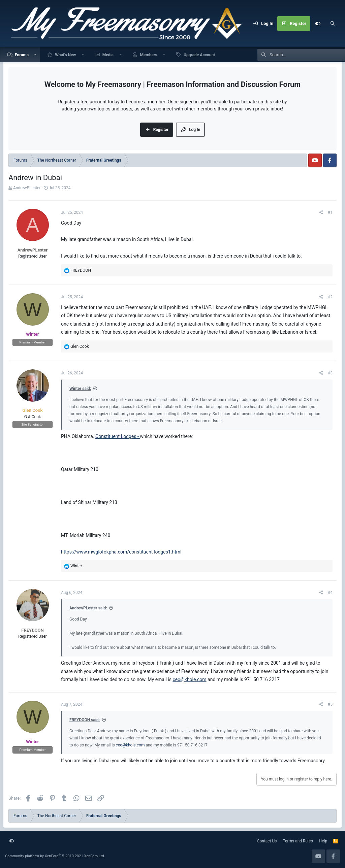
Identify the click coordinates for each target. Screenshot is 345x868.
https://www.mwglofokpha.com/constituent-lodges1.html (121, 552)
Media (108, 55)
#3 (330, 373)
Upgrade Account (199, 55)
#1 (330, 212)
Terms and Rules (298, 841)
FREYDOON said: (85, 720)
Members (148, 55)
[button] (36, 55)
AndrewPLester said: (88, 608)
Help (323, 841)
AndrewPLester (27, 188)
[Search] (333, 24)
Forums (22, 55)
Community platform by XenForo (55, 856)
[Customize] (318, 24)
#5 (330, 704)
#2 (330, 297)
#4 (330, 593)
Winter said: (80, 389)
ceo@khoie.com (189, 679)
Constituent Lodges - (118, 436)
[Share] (321, 212)
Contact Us (267, 841)
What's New (65, 55)
